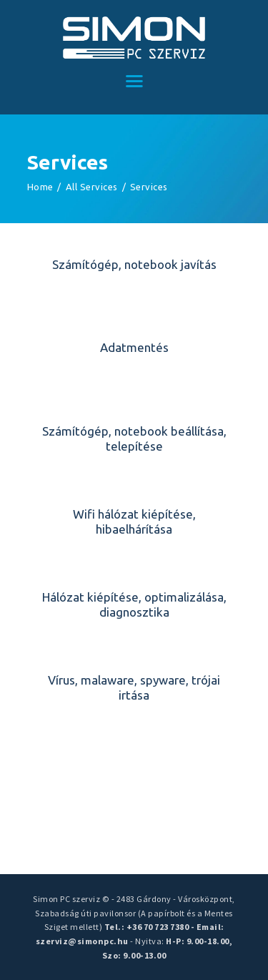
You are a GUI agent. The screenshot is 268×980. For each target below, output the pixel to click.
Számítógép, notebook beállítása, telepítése (134, 438)
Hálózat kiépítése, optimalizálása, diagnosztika (134, 604)
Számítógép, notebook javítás (134, 264)
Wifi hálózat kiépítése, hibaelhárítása (134, 521)
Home (40, 187)
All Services (92, 187)
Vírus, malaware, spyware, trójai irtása (134, 687)
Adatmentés (134, 347)
